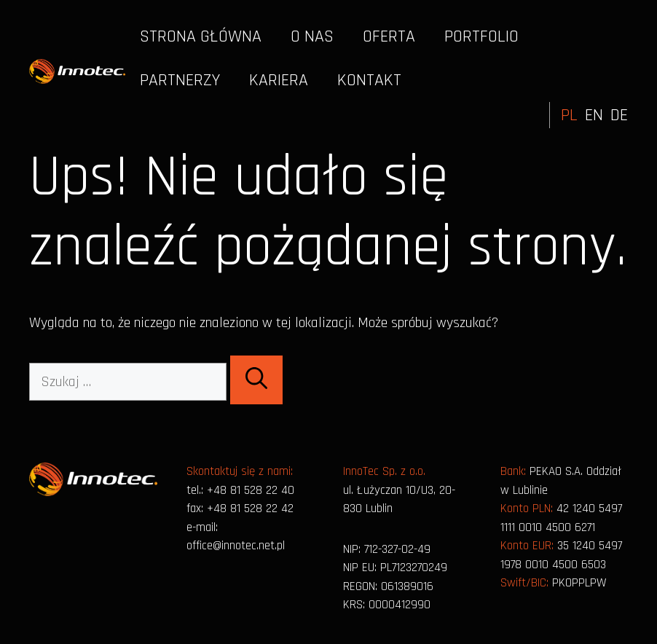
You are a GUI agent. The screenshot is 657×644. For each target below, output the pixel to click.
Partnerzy (180, 80)
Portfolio (481, 36)
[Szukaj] (256, 380)
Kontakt (369, 80)
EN (594, 115)
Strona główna (201, 36)
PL (569, 115)
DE (619, 115)
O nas (312, 36)
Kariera (279, 80)
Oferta (389, 36)
